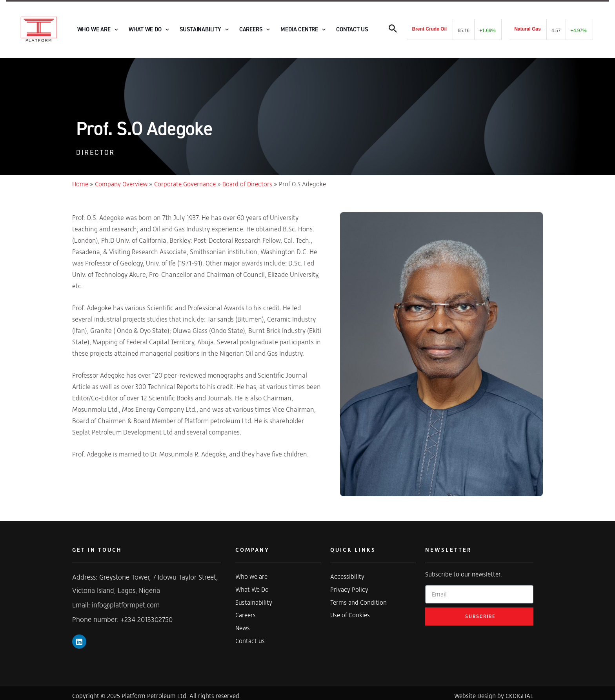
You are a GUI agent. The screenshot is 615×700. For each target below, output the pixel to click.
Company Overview (121, 179)
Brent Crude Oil (429, 27)
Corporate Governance (185, 179)
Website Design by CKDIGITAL (494, 691)
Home (80, 179)
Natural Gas (527, 27)
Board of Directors (247, 179)
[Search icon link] (393, 28)
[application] (112, 27)
